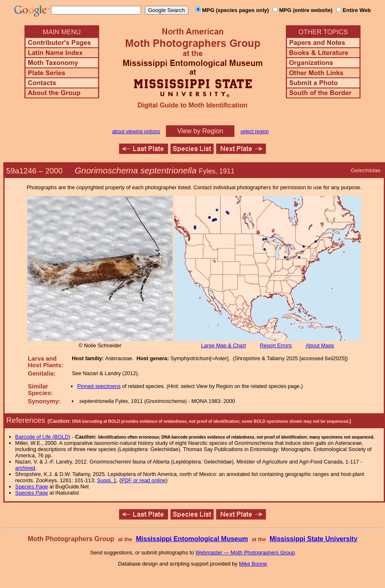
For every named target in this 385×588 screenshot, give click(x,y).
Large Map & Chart (224, 345)
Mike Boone (253, 564)
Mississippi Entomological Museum (192, 539)
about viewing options (136, 132)
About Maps (320, 345)
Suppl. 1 (107, 480)
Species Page (32, 487)
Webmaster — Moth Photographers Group (245, 553)
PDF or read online (143, 480)
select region (255, 132)
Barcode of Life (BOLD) (43, 437)
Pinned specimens (99, 386)
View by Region (200, 131)
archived (25, 468)
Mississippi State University (314, 539)
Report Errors (276, 345)
